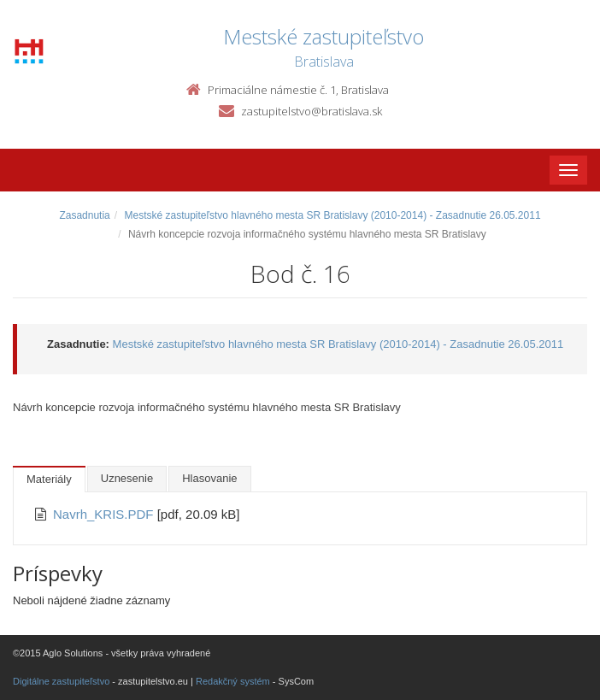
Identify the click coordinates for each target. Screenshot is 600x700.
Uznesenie (127, 478)
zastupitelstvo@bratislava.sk (312, 111)
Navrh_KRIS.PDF (105, 514)
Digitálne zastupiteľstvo (61, 681)
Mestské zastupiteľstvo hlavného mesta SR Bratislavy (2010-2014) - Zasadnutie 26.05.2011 (332, 215)
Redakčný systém (233, 681)
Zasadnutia (84, 215)
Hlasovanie (209, 478)
